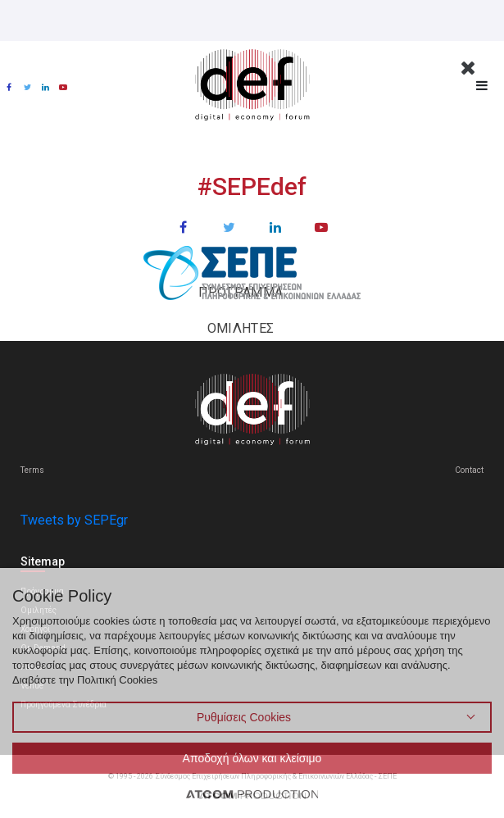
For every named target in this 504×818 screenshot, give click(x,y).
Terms (32, 470)
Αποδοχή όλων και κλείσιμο (252, 758)
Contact (469, 470)
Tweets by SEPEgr (74, 520)
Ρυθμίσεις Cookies (244, 717)
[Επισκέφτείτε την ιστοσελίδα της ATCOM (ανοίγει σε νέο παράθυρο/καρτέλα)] (252, 793)
